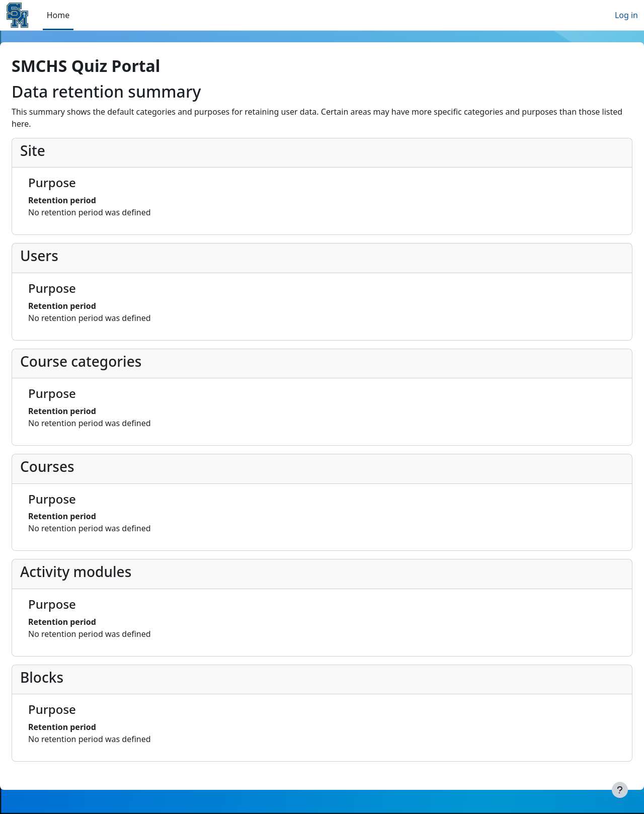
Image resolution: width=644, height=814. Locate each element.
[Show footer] (620, 790)
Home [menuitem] (58, 15)
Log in (626, 15)
